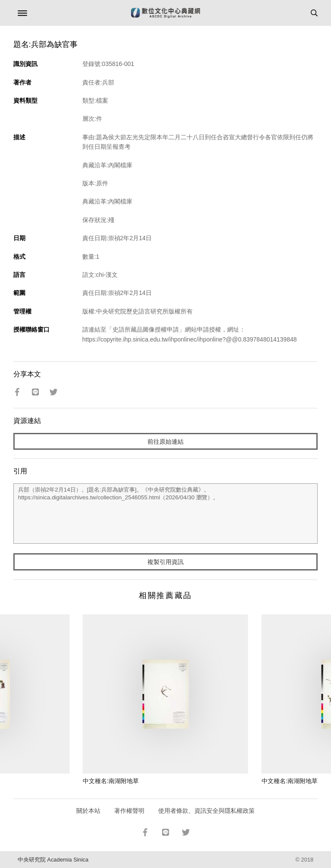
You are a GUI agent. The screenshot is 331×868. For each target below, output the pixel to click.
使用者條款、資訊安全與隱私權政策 (206, 811)
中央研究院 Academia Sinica (53, 860)
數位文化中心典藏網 (165, 13)
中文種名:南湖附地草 (111, 781)
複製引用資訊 (165, 562)
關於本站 (88, 811)
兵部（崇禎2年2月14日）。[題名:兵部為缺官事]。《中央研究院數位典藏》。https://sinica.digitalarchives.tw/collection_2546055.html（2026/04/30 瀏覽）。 (166, 514)
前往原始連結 (165, 442)
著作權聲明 (129, 811)
